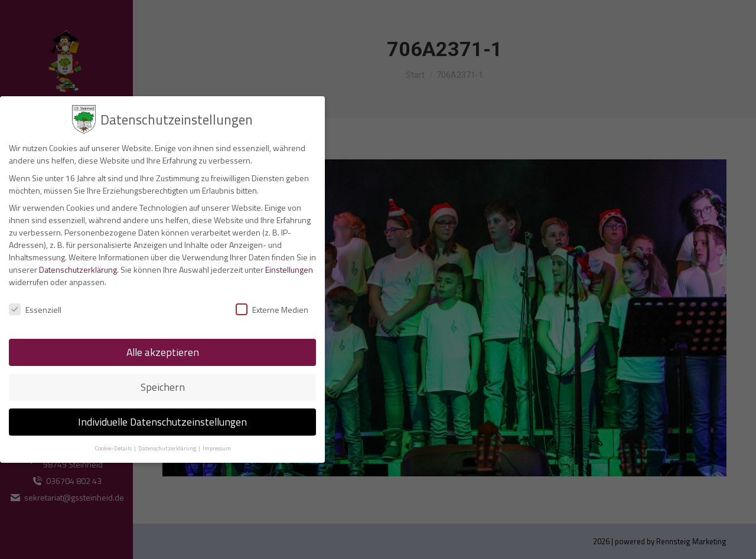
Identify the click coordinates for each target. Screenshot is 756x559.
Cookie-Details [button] (114, 448)
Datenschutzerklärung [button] (168, 448)
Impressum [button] (217, 448)
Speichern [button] (163, 387)
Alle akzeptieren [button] (163, 352)
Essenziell (35, 310)
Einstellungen (289, 269)
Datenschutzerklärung (78, 269)
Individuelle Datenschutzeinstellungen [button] (162, 422)
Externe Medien (272, 310)
